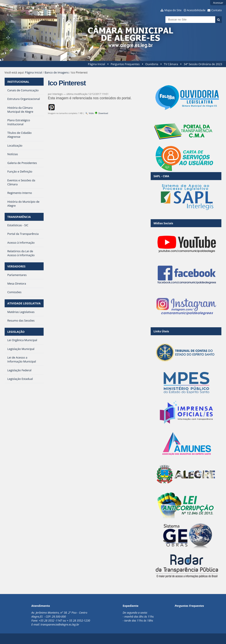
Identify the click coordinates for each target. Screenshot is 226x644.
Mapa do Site (173, 10)
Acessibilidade (196, 10)
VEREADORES (16, 266)
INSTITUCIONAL (18, 82)
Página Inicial (96, 64)
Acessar (218, 3)
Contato (217, 10)
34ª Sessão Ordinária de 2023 (203, 64)
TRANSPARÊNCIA (19, 217)
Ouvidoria (152, 64)
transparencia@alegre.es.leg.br (60, 624)
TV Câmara (171, 64)
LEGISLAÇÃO (16, 332)
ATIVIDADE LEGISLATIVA (24, 303)
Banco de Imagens (56, 72)
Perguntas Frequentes (125, 64)
